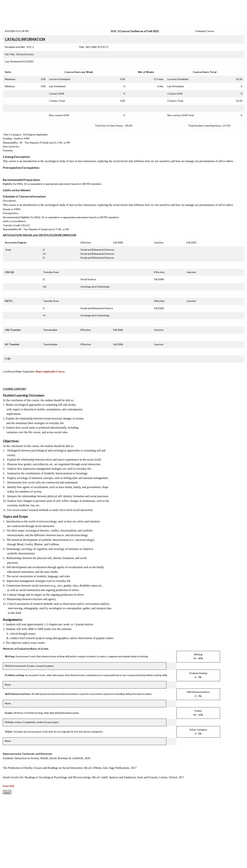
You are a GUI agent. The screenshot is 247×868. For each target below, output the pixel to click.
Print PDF (9, 786)
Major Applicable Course (50, 371)
